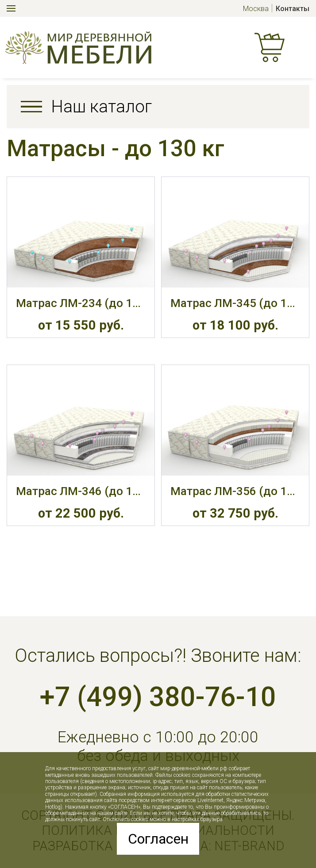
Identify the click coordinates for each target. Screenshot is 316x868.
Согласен (158, 839)
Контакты (293, 9)
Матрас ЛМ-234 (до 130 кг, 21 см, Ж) (81, 303)
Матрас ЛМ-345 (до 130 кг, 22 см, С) (235, 303)
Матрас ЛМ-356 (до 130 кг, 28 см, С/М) (235, 491)
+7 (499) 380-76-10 (158, 697)
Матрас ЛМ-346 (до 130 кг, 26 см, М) (81, 491)
